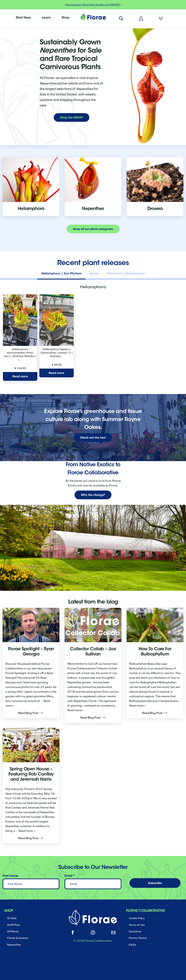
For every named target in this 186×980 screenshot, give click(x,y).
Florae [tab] (94, 274)
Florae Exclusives (18, 938)
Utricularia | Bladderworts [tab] (126, 274)
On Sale (12, 918)
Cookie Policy (137, 918)
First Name (10, 876)
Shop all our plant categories (93, 229)
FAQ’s (133, 945)
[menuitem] (23, 18)
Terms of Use (137, 925)
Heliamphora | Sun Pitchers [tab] (61, 274)
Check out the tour (93, 438)
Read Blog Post (31, 713)
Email (69, 876)
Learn (46, 18)
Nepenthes (14, 945)
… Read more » (25, 831)
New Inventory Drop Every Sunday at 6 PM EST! (93, 5)
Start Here (23, 18)
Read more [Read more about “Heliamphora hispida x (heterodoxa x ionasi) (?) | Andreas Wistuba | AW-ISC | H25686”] (57, 373)
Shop (66, 18)
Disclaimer (135, 931)
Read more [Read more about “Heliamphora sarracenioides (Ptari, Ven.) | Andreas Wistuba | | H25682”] (20, 376)
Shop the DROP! (72, 117)
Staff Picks (13, 925)
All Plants (13, 931)
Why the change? (93, 495)
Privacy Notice (138, 938)
